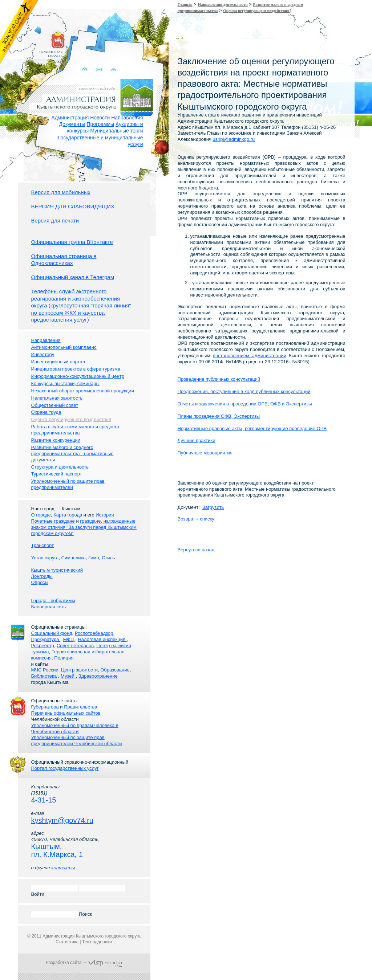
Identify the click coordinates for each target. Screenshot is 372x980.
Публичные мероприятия (205, 453)
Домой (79, 61)
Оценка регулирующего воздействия (256, 11)
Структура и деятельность (60, 467)
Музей (68, 676)
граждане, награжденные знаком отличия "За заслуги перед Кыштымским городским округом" (84, 527)
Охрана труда (46, 412)
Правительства (80, 707)
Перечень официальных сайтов (66, 713)
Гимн (94, 558)
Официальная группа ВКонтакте (72, 242)
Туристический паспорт (57, 474)
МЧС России (45, 670)
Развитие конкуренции (56, 440)
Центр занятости (79, 670)
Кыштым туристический (57, 570)
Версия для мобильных (61, 192)
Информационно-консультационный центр (78, 376)
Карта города (68, 515)
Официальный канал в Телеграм (73, 277)
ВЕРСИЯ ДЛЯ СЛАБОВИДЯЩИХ (73, 206)
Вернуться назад (196, 550)
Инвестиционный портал (58, 362)
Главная (185, 4)
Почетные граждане (53, 521)
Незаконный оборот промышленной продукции (83, 391)
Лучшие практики (197, 440)
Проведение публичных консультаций (219, 379)
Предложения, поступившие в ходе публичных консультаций (244, 391)
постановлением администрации (250, 356)
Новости (100, 118)
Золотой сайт (19, 32)
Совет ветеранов (75, 646)
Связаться (94, 61)
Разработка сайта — (84, 963)
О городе (41, 515)
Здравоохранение (98, 676)
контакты (63, 868)
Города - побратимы (53, 601)
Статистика (67, 942)
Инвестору (43, 354)
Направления (127, 118)
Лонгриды (42, 576)
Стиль (108, 558)
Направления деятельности (223, 4)
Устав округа (45, 558)
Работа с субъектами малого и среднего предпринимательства (75, 430)
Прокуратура (46, 639)
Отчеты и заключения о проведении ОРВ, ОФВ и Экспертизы (245, 404)
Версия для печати (55, 221)
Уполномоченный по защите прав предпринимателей (68, 484)
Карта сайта (108, 61)
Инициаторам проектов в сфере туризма (76, 369)
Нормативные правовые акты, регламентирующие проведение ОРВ (252, 428)
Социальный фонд (52, 633)
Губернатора (45, 707)
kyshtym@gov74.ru (62, 820)
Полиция (64, 658)
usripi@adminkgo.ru (234, 139)
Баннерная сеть (49, 607)
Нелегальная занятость (57, 398)
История (105, 515)
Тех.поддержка (97, 942)
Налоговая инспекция (102, 639)
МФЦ (69, 639)
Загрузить (213, 507)
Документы (72, 124)
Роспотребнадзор (94, 633)
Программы (101, 124)
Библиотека (45, 676)
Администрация (70, 118)
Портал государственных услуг (65, 768)
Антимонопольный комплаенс (64, 347)
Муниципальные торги (116, 131)
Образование (115, 670)
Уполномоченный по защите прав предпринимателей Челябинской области (77, 740)
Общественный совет (55, 405)
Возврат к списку (196, 519)
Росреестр (43, 646)
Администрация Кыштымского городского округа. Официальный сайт (88, 89)
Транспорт (43, 545)
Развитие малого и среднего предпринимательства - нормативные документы (72, 454)
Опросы (40, 582)
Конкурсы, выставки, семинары (65, 383)
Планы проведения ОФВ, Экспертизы (219, 416)
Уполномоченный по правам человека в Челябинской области (75, 728)
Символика (73, 558)
